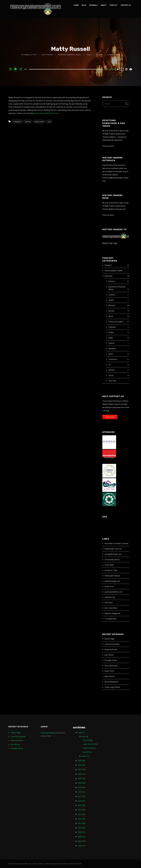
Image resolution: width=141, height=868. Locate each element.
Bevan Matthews (111, 682)
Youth (111, 375)
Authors (112, 281)
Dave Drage (109, 639)
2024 (82, 765)
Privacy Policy (38, 864)
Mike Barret (109, 676)
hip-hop (28, 121)
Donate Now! (110, 417)
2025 (82, 761)
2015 (82, 805)
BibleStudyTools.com (113, 549)
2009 (82, 832)
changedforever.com (113, 554)
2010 (82, 828)
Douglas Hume (111, 660)
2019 (82, 787)
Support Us (126, 5)
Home (76, 5)
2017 (82, 796)
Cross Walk (109, 565)
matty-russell (39, 121)
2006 (82, 846)
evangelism (17, 121)
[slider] (66, 69)
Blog (84, 5)
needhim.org (110, 597)
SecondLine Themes (67, 864)
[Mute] (110, 69)
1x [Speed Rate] (122, 69)
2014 (82, 810)
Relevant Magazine (112, 613)
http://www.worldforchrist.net (47, 113)
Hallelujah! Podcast (112, 576)
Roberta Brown (111, 649)
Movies (111, 311)
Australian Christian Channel (116, 543)
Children (112, 295)
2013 (82, 814)
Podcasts (112, 327)
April (85, 737)
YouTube (112, 381)
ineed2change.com (112, 581)
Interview (108, 276)
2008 (82, 837)
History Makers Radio (113, 271)
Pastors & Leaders (116, 322)
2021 (82, 779)
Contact (114, 5)
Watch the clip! (110, 243)
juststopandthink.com (114, 592)
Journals (93, 5)
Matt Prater (47, 55)
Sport (111, 354)
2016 (82, 801)
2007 (82, 841)
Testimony (113, 359)
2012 (82, 819)
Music (111, 316)
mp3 (49, 121)
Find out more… (109, 146)
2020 (82, 783)
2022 (82, 774)
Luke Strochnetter (112, 644)
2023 (82, 770)
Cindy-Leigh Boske (112, 687)
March (86, 756)
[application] (66, 69)
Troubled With (111, 619)
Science (111, 343)
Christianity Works (112, 560)
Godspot (108, 265)
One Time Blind (111, 608)
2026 (81, 733)
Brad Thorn (109, 671)
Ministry (112, 305)
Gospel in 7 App (111, 570)
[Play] (16, 69)
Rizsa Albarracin (111, 666)
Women (112, 370)
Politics (111, 332)
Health (111, 300)
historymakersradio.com (23, 864)
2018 (82, 792)
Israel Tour (109, 586)
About (104, 5)
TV (110, 365)
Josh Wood (109, 655)
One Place (109, 603)
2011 (82, 823)
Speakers (112, 348)
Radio (111, 338)
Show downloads (48, 733)
